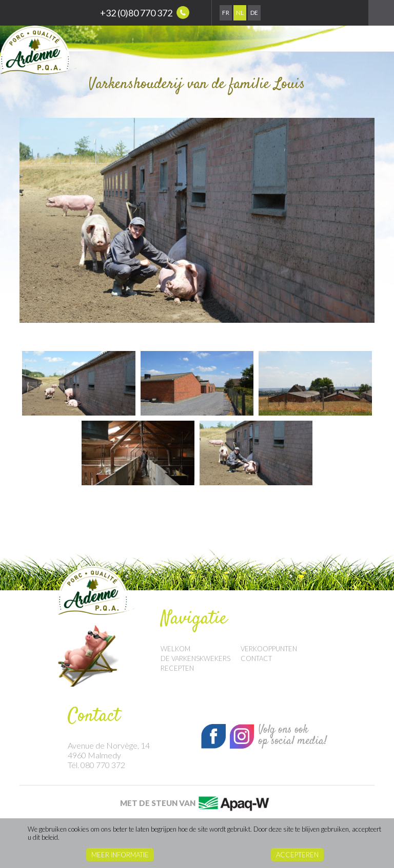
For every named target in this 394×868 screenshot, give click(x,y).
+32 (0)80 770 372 (145, 13)
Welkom (175, 649)
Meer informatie (120, 855)
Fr (226, 13)
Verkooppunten (269, 649)
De (254, 13)
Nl (240, 13)
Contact (256, 658)
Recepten (177, 668)
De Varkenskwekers (195, 658)
